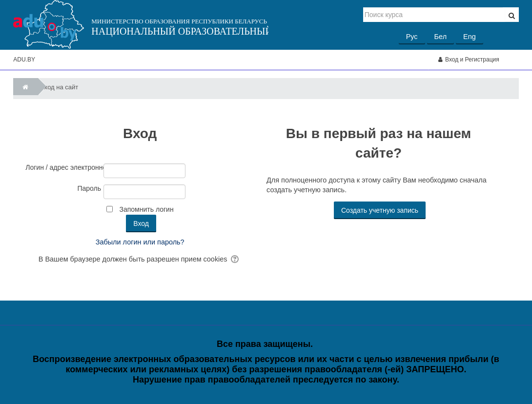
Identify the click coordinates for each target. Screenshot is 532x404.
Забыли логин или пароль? (140, 242)
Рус (412, 37)
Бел (440, 37)
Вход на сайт (59, 87)
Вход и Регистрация (469, 60)
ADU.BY (24, 60)
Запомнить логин (147, 209)
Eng (470, 37)
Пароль (89, 188)
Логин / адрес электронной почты (63, 167)
